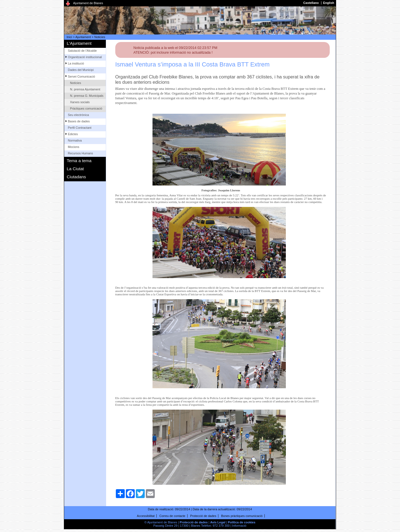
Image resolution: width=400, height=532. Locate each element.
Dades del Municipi (81, 70)
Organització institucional (85, 57)
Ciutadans (76, 177)
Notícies (76, 83)
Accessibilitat (146, 516)
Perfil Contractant (80, 128)
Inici (69, 37)
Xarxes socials (80, 102)
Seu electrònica (78, 115)
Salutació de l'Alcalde (82, 51)
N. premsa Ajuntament (85, 89)
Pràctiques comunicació (86, 108)
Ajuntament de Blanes (88, 3)
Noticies (100, 37)
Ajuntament (83, 37)
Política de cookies (242, 522)
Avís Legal (218, 522)
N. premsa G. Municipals (87, 96)
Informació (239, 526)
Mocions (73, 147)
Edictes (73, 134)
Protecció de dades (203, 516)
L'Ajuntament (79, 43)
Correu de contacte (172, 516)
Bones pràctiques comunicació (242, 516)
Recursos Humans (80, 153)
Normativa (75, 140)
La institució (76, 63)
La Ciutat (75, 169)
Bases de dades (79, 121)
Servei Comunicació (81, 76)
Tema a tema (79, 161)
